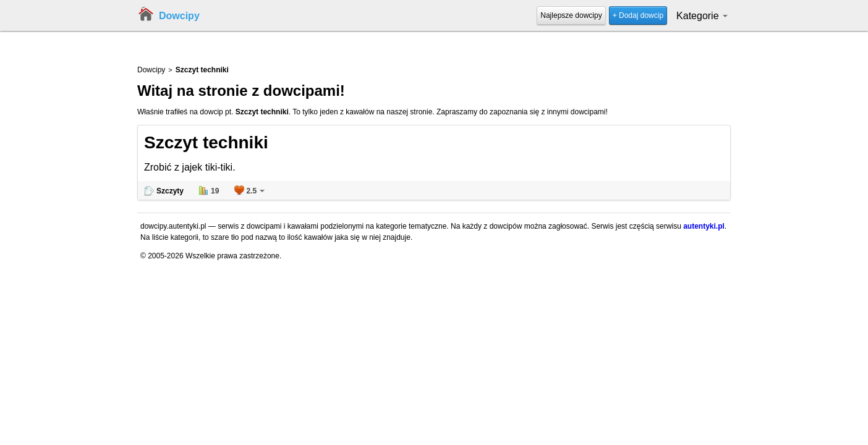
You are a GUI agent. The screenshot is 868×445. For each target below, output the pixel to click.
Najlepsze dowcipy (571, 15)
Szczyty (170, 191)
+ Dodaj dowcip (638, 15)
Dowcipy (179, 16)
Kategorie (702, 16)
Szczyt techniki (206, 142)
